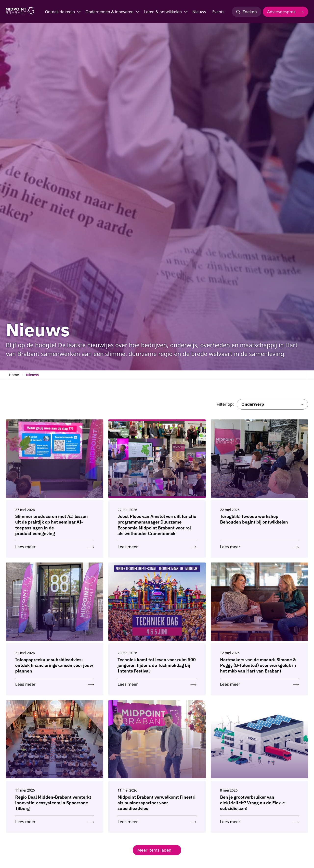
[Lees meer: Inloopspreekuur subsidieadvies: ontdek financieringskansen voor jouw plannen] (55, 683)
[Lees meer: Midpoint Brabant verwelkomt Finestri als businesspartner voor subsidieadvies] (157, 821)
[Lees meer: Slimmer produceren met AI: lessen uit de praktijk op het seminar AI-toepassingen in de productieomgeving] (55, 546)
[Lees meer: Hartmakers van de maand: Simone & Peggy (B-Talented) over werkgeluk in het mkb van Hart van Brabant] (259, 683)
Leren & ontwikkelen (163, 12)
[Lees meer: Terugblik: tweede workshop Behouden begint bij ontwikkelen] (259, 546)
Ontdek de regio (60, 12)
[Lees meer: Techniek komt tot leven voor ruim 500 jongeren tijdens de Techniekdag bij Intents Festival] (157, 683)
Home (14, 375)
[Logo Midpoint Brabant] (20, 12)
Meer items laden (154, 850)
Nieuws (199, 12)
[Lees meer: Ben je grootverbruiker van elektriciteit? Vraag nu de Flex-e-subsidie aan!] (259, 821)
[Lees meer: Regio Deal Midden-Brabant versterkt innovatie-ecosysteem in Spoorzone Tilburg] (55, 821)
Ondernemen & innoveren (109, 12)
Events (218, 12)
